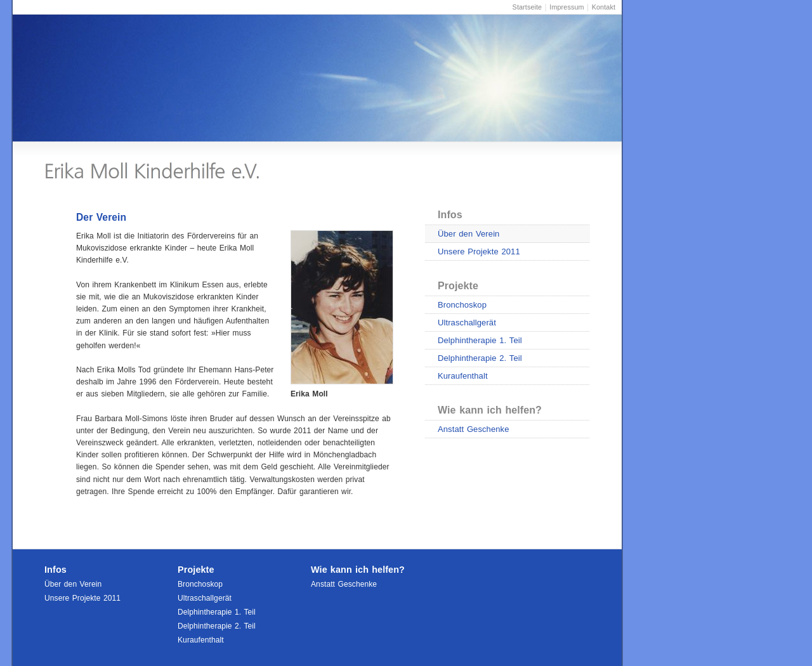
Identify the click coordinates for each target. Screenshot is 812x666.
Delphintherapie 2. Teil (480, 358)
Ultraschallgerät (467, 323)
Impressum (566, 7)
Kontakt (604, 7)
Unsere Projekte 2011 (479, 251)
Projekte (458, 286)
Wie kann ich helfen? (490, 410)
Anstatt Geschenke (474, 429)
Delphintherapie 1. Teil (480, 340)
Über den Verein (468, 234)
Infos (450, 215)
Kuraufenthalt (463, 376)
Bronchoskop (462, 305)
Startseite (527, 7)
